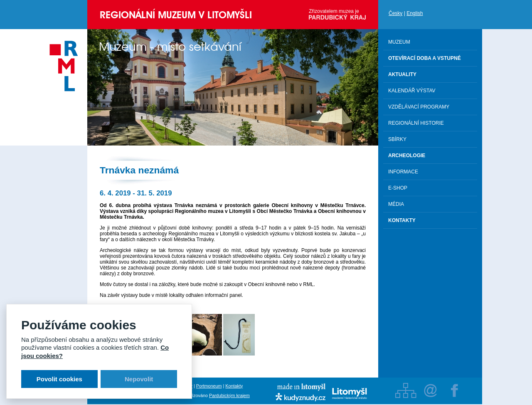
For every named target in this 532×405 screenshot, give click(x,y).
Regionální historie (416, 123)
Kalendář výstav (412, 91)
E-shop (398, 188)
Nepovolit (139, 379)
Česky (395, 13)
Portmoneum (209, 386)
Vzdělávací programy (419, 107)
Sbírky (397, 139)
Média (396, 204)
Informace (403, 172)
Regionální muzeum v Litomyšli (176, 15)
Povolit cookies (59, 379)
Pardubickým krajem (229, 395)
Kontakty (234, 386)
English (415, 13)
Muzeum (399, 42)
